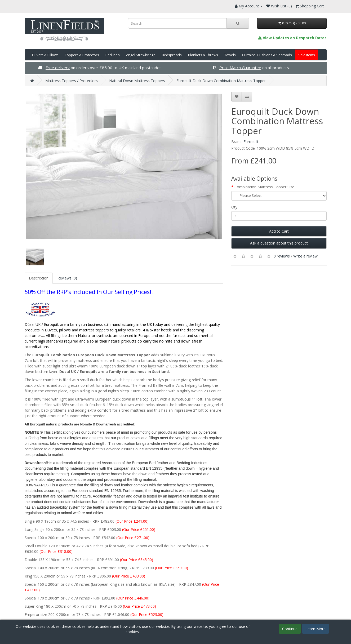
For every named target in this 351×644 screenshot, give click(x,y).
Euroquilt (251, 142)
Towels (230, 55)
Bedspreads (172, 55)
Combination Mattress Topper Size (264, 187)
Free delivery (58, 68)
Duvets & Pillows (45, 55)
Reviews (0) (67, 278)
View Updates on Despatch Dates (292, 38)
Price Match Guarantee (240, 68)
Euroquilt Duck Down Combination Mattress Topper (221, 81)
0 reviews (282, 256)
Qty (234, 207)
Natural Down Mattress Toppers (137, 81)
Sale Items (307, 55)
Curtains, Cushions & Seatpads (267, 55)
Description (39, 278)
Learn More (316, 629)
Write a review (305, 256)
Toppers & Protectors (82, 55)
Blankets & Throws (203, 55)
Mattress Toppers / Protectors (72, 81)
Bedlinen (113, 55)
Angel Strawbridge (141, 55)
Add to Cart (279, 231)
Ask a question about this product (279, 243)
